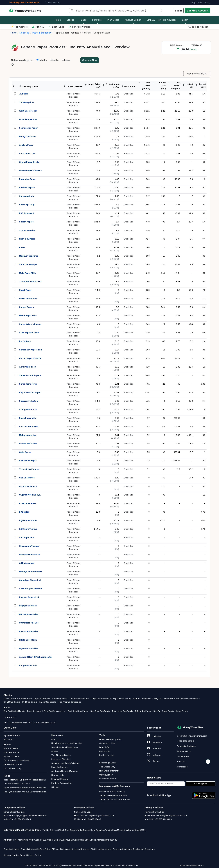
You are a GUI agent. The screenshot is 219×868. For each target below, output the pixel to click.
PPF (30, 723)
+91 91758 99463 (163, 819)
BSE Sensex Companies (187, 699)
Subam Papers (26, 222)
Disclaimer (138, 849)
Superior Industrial (29, 401)
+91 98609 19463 (92, 819)
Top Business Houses (79, 699)
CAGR (37, 723)
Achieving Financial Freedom (65, 771)
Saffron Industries (29, 426)
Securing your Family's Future (65, 763)
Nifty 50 (38, 27)
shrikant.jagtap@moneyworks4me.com (28, 815)
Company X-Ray (107, 743)
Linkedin (154, 736)
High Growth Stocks (101, 699)
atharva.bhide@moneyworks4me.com (169, 815)
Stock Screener (11, 699)
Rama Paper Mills (28, 418)
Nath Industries (27, 239)
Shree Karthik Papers (30, 375)
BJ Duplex (24, 512)
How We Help (58, 775)
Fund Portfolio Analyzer (55, 711)
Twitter (153, 761)
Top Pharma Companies (70, 702)
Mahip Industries (28, 435)
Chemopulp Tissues (29, 546)
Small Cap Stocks (12, 702)
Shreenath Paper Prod (30, 350)
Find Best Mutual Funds (14, 711)
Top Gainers (19, 27)
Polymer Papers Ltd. (29, 597)
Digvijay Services (28, 606)
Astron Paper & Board (30, 358)
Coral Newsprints (28, 486)
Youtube (154, 749)
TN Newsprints (27, 102)
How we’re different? (109, 771)
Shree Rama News (28, 384)
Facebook (155, 742)
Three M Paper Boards (30, 281)
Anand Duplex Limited (30, 589)
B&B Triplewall (26, 213)
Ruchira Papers (27, 188)
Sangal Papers (26, 307)
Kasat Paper (25, 290)
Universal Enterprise (29, 554)
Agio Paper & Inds (28, 520)
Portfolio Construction (62, 783)
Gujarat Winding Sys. (30, 495)
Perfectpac (25, 341)
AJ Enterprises (27, 563)
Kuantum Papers (28, 503)
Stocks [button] (70, 20)
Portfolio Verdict (79, 27)
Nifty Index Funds (143, 711)
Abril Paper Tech (28, 367)
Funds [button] (83, 20)
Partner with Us (184, 751)
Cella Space (25, 452)
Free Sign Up (201, 784)
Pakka (22, 247)
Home (58, 20)
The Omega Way (107, 767)
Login (178, 11)
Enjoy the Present (59, 767)
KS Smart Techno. (28, 529)
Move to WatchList (197, 74)
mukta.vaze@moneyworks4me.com (97, 815)
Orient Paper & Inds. (29, 162)
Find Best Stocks (11, 752)
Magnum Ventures (29, 256)
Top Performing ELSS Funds (17, 784)
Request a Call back (186, 746)
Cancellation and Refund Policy (36, 849)
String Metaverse (28, 409)
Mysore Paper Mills (29, 648)
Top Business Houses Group (17, 760)
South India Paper (28, 264)
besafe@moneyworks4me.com (192, 736)
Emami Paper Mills (28, 119)
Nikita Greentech (28, 640)
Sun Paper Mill (26, 537)
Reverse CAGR (48, 723)
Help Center (197, 3)
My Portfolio (105, 751)
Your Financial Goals (61, 755)
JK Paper (24, 94)
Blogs (54, 739)
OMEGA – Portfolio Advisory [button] (161, 20)
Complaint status (11, 849)
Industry (42, 60)
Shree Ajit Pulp (27, 205)
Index (66, 60)
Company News (60, 699)
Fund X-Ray (105, 747)
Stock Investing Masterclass (65, 747)
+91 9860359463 (185, 741)
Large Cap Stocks (48, 702)
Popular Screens (42, 699)
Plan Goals (113, 20)
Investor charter (104, 849)
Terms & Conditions (122, 849)
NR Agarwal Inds (27, 136)
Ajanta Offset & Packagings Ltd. (36, 657)
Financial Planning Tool (110, 739)
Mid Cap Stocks (30, 702)
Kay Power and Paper (30, 392)
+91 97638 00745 (22, 819)
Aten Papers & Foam (29, 333)
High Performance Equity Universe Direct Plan (25, 788)
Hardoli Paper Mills (29, 614)
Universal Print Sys (29, 623)
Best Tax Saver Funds (164, 711)
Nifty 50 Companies (142, 699)
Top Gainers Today (122, 699)
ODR (93, 849)
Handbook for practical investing (67, 743)
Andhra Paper (26, 145)
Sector (54, 60)
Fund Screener (34, 711)
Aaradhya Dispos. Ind (30, 580)
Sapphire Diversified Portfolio (113, 795)
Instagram (155, 755)
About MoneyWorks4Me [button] (192, 865)
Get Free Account (197, 11)
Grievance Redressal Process (75, 849)
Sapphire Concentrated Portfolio (115, 799)
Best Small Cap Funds (78, 711)
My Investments (12, 735)
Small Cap (129, 94)
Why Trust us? (106, 775)
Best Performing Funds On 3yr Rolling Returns (25, 780)
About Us (181, 761)
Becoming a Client (108, 763)
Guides (55, 751)
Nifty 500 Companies (164, 699)
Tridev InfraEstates (29, 469)
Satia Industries (27, 153)
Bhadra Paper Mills (29, 631)
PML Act (56, 849)
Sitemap (55, 787)
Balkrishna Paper (28, 461)
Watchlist (8, 739)
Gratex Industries (28, 444)
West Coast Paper (28, 111)
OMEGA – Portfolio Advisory (112, 791)
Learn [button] (185, 20)
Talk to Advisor (198, 27)
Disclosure (150, 849)
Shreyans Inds (26, 196)
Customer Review (108, 779)
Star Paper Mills (27, 230)
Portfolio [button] (97, 20)
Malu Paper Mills (27, 273)
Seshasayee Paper (28, 128)
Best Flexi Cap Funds (100, 711)
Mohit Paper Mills (28, 316)
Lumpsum (18, 723)
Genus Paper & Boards (30, 170)
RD (26, 723)
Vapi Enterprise (27, 478)
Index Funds (182, 711)
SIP (5, 723)
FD (10, 723)
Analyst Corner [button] (133, 20)
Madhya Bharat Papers (31, 572)
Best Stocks (26, 699)
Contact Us (182, 767)
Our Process (183, 756)
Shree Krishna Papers (30, 324)
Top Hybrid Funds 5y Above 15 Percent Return (25, 792)
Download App (52, 3)
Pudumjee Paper (27, 179)
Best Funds (57, 27)
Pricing (207, 3)
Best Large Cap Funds (123, 711)
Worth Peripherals (28, 298)
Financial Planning (60, 779)
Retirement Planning (61, 759)
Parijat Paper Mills (28, 665)
